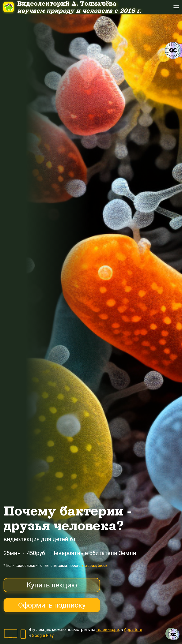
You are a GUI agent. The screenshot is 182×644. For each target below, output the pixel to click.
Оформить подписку (52, 605)
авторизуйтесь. (95, 566)
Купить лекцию (52, 585)
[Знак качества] (174, 635)
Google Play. (43, 635)
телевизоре (108, 629)
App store (133, 629)
